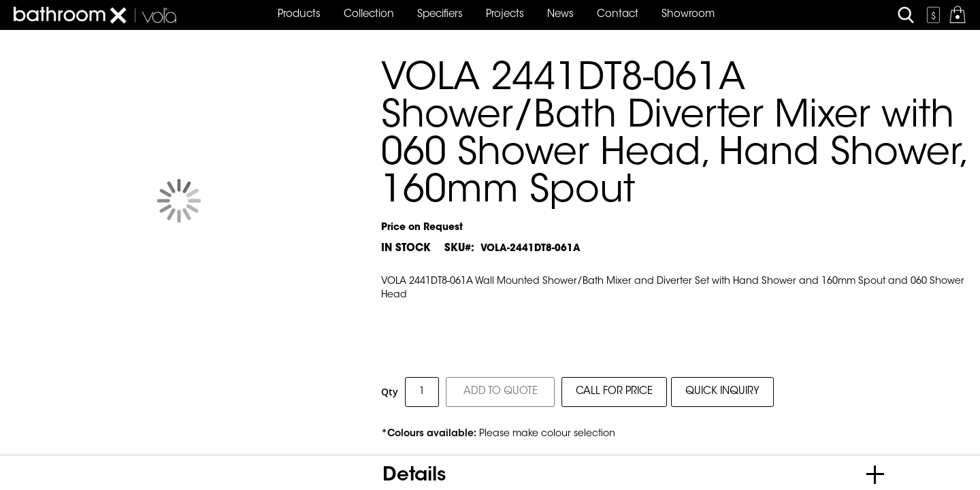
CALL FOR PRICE (614, 392)
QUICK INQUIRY (722, 392)
